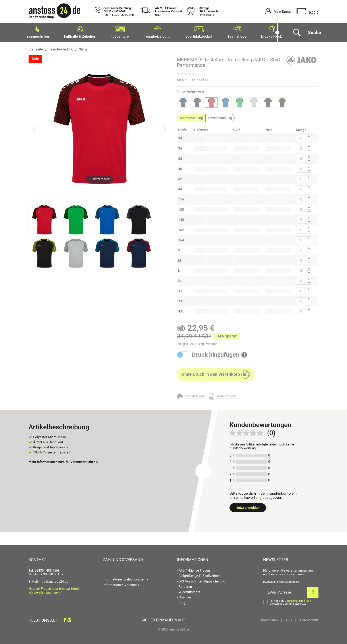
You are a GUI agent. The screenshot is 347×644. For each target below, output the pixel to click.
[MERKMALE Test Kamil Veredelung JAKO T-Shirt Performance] (99, 127)
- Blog (181, 602)
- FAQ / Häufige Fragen (193, 569)
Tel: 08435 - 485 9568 (44, 569)
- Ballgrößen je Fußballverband (199, 575)
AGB (288, 619)
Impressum (269, 619)
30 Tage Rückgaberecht (209, 12)
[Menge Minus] (309, 139)
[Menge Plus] (309, 135)
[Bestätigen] (291, 601)
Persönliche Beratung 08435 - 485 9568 (119, 12)
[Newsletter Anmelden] (313, 591)
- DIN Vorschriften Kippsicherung (201, 580)
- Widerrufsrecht (189, 591)
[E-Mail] (285, 591)
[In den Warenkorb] (216, 373)
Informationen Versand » (121, 584)
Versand (212, 343)
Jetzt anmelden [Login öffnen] (248, 506)
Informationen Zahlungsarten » (125, 578)
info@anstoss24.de (54, 580)
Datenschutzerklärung (298, 600)
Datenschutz (309, 619)
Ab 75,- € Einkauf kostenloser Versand (168, 12)
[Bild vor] (165, 127)
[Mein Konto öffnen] (278, 12)
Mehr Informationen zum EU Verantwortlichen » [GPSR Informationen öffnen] (63, 461)
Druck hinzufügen (216, 354)
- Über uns (184, 596)
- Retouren (184, 585)
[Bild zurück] (34, 127)
